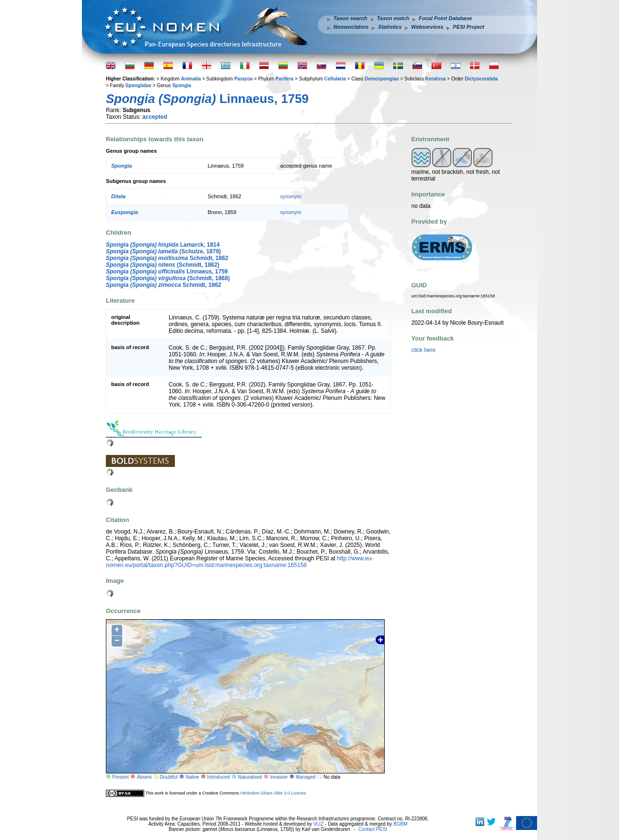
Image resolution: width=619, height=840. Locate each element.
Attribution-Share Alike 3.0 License (273, 793)
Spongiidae (138, 85)
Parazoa (243, 79)
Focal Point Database (445, 18)
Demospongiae (382, 79)
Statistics (390, 27)
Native (192, 777)
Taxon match (393, 18)
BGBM (400, 824)
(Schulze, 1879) (163, 251)
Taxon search (350, 18)
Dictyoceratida (481, 79)
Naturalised (250, 777)
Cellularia (335, 79)
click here (424, 350)
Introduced (218, 777)
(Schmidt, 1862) (163, 265)
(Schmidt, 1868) (168, 278)
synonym (291, 196)
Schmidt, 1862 (167, 258)
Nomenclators (351, 27)
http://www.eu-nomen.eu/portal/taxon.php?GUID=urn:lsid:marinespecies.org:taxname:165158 (240, 562)
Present (120, 777)
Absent (144, 777)
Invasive (279, 777)
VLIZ (318, 824)
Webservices (427, 27)
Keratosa (435, 79)
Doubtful (168, 777)
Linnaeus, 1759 (167, 272)
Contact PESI (373, 829)
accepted (155, 117)
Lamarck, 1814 (163, 245)
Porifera (285, 79)
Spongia (181, 85)
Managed (306, 777)
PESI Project (468, 27)
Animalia (191, 79)
